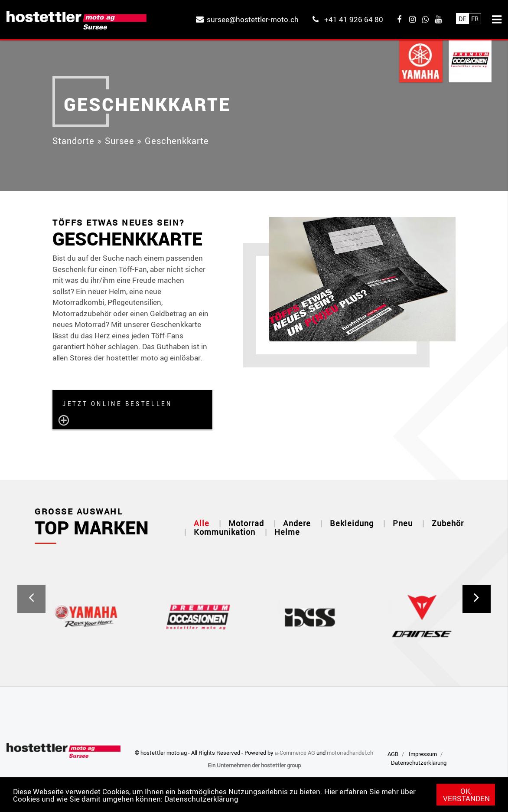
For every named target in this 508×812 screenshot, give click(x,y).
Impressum (423, 754)
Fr (475, 19)
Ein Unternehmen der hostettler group (254, 765)
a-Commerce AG (295, 753)
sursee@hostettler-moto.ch (253, 19)
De (462, 19)
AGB (393, 754)
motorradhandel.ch (350, 753)
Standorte (73, 141)
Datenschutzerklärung (201, 799)
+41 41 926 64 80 (354, 19)
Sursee (120, 141)
